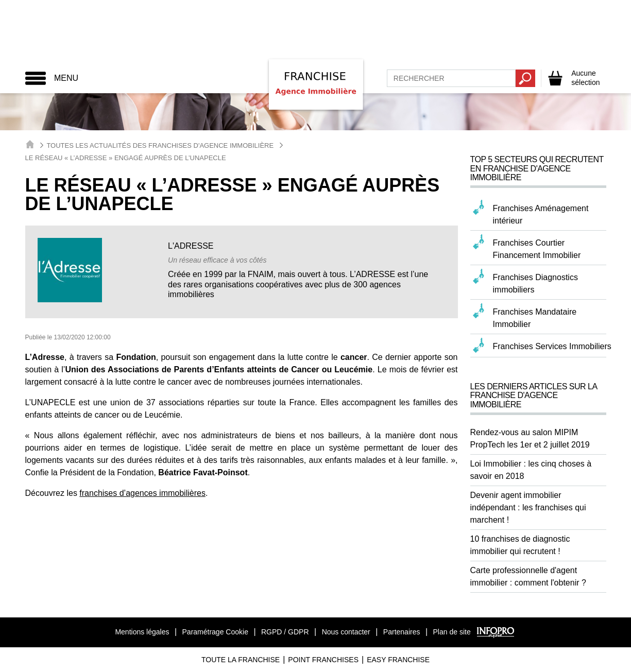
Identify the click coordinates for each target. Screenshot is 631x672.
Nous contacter (346, 632)
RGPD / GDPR (285, 632)
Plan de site (452, 632)
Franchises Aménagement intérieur (541, 214)
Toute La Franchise (241, 660)
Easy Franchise (398, 660)
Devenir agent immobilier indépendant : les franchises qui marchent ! (528, 507)
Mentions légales (142, 632)
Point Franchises (323, 660)
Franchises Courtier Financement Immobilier (537, 249)
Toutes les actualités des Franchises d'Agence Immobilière (160, 145)
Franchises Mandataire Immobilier (535, 318)
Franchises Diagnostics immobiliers (535, 283)
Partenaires (402, 632)
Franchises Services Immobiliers (552, 346)
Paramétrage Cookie (215, 632)
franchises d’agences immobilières (142, 493)
